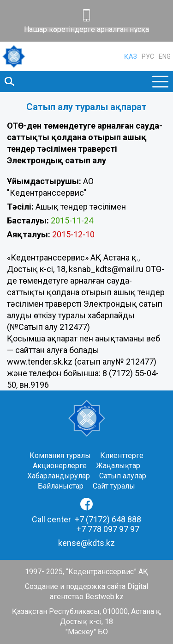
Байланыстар (61, 486)
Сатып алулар (123, 476)
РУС (148, 56)
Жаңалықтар (118, 466)
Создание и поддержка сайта (75, 586)
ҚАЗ (131, 56)
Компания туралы (60, 455)
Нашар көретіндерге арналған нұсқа (86, 30)
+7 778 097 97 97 (108, 529)
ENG (165, 56)
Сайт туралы (114, 486)
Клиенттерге (122, 455)
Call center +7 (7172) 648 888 (86, 519)
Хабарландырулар (59, 476)
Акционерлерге (60, 466)
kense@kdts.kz (86, 543)
